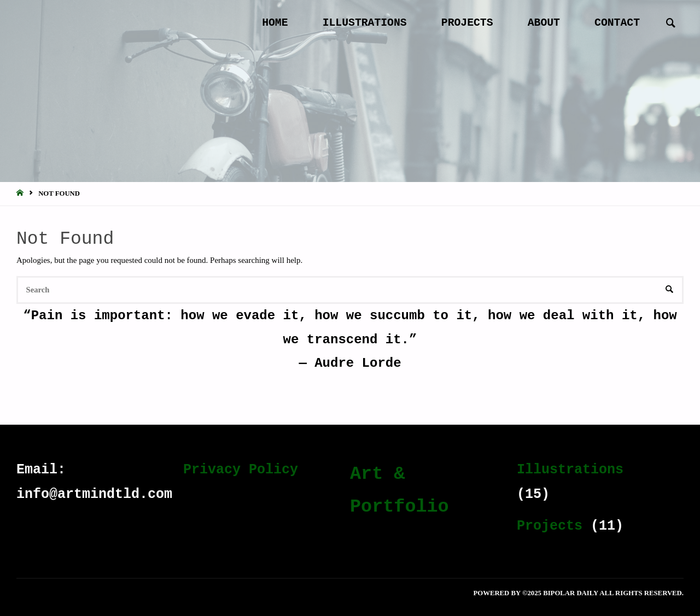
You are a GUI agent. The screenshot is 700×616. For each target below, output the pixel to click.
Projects (550, 526)
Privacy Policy (241, 470)
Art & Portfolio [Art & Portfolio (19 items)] (399, 490)
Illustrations (570, 470)
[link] (670, 24)
